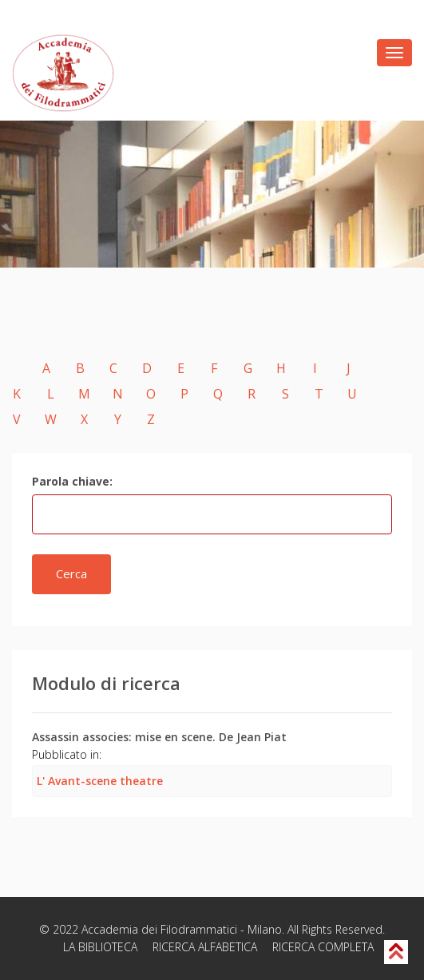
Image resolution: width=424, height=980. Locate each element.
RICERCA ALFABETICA (205, 947)
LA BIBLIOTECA (100, 947)
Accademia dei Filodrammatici (159, 929)
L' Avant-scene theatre (100, 781)
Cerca (71, 573)
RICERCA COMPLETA (323, 947)
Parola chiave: (72, 481)
